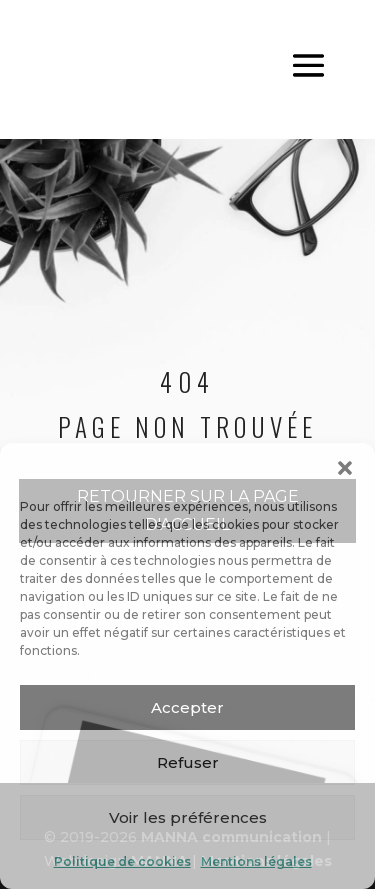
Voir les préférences (188, 817)
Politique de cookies (122, 861)
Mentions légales (256, 861)
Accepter (187, 707)
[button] (345, 468)
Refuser (188, 762)
